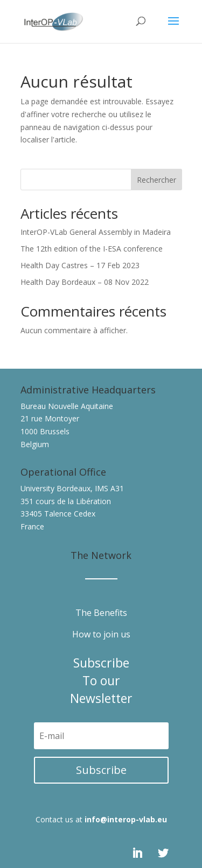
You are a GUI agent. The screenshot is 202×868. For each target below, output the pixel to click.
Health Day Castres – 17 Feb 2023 (80, 265)
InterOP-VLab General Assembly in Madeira (96, 232)
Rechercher (156, 180)
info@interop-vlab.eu (126, 819)
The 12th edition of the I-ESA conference (92, 249)
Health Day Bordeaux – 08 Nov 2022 (85, 282)
